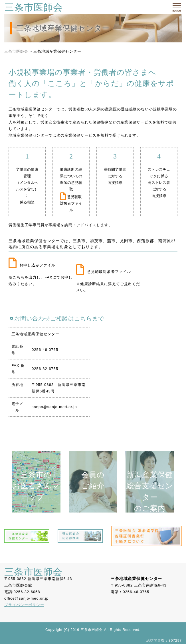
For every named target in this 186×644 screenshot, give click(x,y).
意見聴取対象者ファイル (71, 203)
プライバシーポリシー (24, 605)
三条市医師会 (34, 7)
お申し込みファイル (32, 265)
